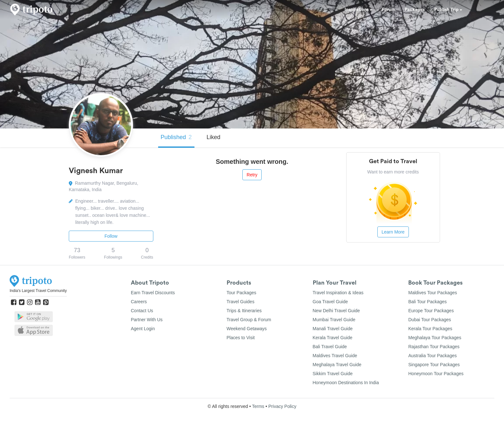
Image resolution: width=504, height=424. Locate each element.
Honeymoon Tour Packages (436, 374)
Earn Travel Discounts (153, 293)
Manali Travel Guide (333, 329)
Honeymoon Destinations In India (346, 383)
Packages (415, 10)
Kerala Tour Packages (430, 329)
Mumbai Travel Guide (334, 320)
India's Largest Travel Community (38, 291)
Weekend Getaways (247, 329)
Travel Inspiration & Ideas (338, 293)
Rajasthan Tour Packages (434, 347)
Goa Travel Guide (330, 302)
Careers (139, 302)
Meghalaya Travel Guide (337, 365)
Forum (388, 10)
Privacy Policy (282, 406)
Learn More (393, 232)
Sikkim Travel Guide (333, 374)
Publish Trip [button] (448, 10)
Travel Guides (241, 302)
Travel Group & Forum (249, 320)
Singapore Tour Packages (434, 365)
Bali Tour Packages (428, 302)
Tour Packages (242, 293)
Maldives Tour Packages (432, 293)
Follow (111, 236)
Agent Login (143, 329)
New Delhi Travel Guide (336, 311)
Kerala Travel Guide (333, 338)
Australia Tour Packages (432, 356)
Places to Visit (241, 338)
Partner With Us (147, 320)
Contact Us (142, 311)
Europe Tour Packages (431, 311)
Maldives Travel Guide (335, 356)
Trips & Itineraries (244, 311)
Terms (258, 406)
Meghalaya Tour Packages (435, 338)
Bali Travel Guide (330, 347)
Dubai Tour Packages (430, 320)
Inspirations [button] (358, 10)
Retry (252, 175)
